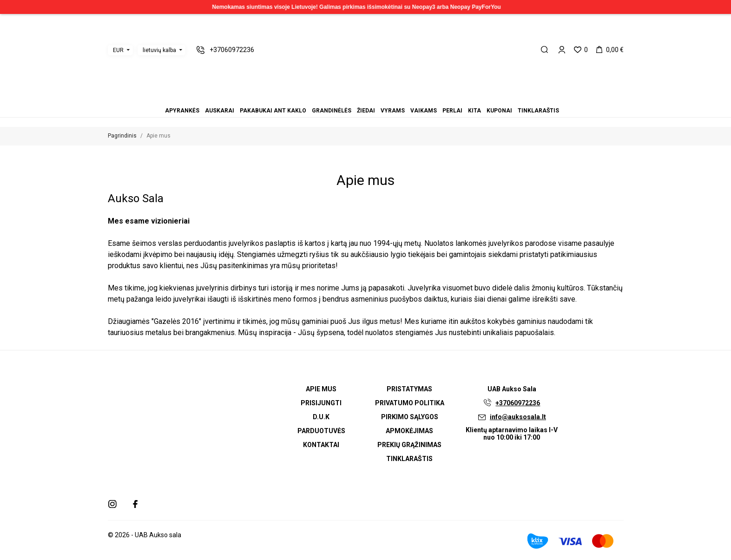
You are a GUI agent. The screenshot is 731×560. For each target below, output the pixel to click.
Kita (382, 98)
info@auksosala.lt (518, 417)
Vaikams (371, 98)
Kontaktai (321, 445)
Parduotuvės (321, 431)
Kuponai (388, 98)
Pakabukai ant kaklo (349, 98)
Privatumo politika (410, 403)
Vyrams (366, 98)
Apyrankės (338, 98)
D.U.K (321, 417)
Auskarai (343, 98)
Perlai (377, 98)
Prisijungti (321, 403)
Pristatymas (409, 389)
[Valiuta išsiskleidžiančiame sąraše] (120, 50)
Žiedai (360, 98)
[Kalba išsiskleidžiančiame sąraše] (161, 50)
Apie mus (321, 389)
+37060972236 (518, 403)
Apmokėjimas (409, 431)
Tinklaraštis (394, 98)
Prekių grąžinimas (409, 445)
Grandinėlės (355, 98)
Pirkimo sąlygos (410, 417)
